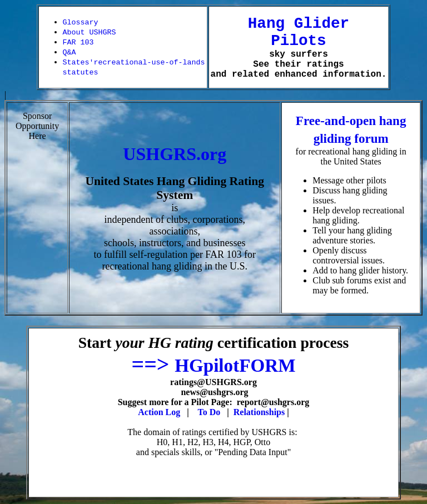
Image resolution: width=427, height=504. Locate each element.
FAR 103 (78, 43)
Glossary (81, 23)
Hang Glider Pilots (299, 32)
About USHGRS (90, 33)
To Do (209, 412)
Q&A (69, 53)
